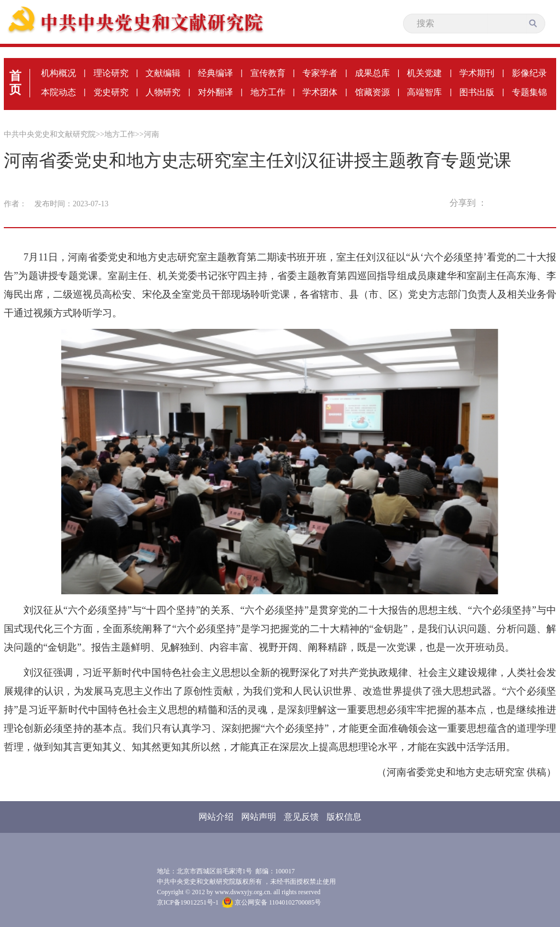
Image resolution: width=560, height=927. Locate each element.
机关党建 (424, 73)
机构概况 (59, 73)
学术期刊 (477, 73)
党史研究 (111, 92)
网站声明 (259, 817)
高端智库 (424, 92)
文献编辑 (163, 73)
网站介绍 (216, 817)
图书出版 (477, 92)
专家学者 (320, 73)
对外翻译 (215, 92)
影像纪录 (529, 73)
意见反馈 (301, 817)
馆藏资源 (372, 92)
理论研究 (111, 73)
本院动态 (59, 92)
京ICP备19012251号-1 (188, 902)
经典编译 (215, 73)
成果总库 (372, 73)
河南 (151, 134)
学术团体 (320, 92)
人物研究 (163, 92)
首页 (15, 83)
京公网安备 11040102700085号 (272, 902)
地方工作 (268, 92)
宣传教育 (268, 73)
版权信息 (344, 817)
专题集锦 (529, 92)
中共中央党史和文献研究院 (50, 134)
